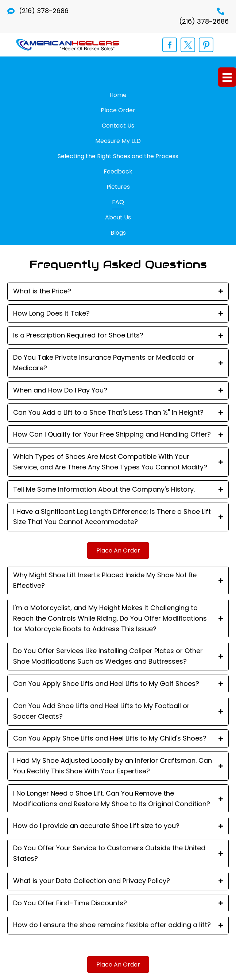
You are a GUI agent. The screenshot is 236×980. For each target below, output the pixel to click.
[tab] (118, 291)
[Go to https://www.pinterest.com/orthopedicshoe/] (206, 45)
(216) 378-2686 (44, 11)
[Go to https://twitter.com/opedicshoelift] (188, 45)
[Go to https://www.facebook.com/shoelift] (170, 45)
